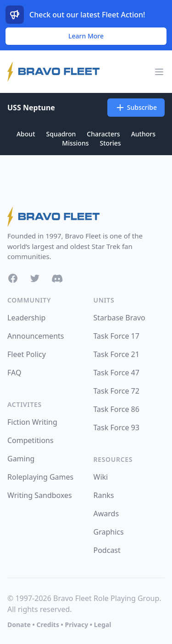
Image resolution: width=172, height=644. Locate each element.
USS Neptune (31, 108)
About (26, 134)
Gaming (21, 459)
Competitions (31, 440)
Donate (19, 625)
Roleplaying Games (40, 477)
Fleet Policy (27, 354)
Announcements (36, 336)
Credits (47, 625)
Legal (103, 625)
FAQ (14, 373)
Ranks (104, 495)
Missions (75, 143)
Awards (106, 514)
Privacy (76, 625)
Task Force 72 (117, 391)
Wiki (101, 477)
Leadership (26, 318)
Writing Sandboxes (40, 495)
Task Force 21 (117, 354)
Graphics (109, 532)
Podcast (107, 550)
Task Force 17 (117, 336)
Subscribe (136, 108)
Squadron (61, 134)
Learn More (86, 36)
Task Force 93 (117, 428)
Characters (103, 134)
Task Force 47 (117, 373)
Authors (143, 134)
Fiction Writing (32, 422)
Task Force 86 (117, 409)
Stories (110, 143)
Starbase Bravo (119, 318)
